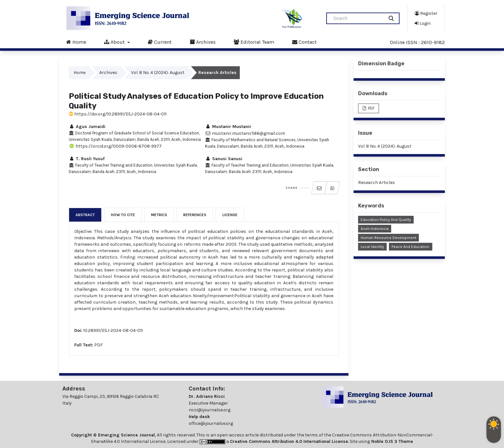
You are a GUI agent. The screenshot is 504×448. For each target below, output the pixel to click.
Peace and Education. (411, 247)
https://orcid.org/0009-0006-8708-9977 (115, 146)
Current (160, 42)
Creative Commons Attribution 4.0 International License (289, 441)
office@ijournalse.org (211, 423)
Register (426, 13)
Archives (203, 42)
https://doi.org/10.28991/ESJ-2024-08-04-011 (118, 114)
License (230, 215)
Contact (304, 42)
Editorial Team (254, 42)
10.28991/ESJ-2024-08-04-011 (113, 330)
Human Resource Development (388, 238)
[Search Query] (358, 18)
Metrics (159, 215)
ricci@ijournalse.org (210, 410)
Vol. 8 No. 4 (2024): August (158, 73)
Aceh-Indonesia (375, 229)
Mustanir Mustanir (228, 127)
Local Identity (372, 247)
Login (423, 23)
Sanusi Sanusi (224, 159)
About (115, 42)
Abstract (85, 215)
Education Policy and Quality (386, 220)
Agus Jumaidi (87, 127)
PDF (99, 345)
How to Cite (123, 215)
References (195, 215)
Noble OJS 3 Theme (392, 441)
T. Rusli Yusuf (87, 159)
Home (76, 42)
